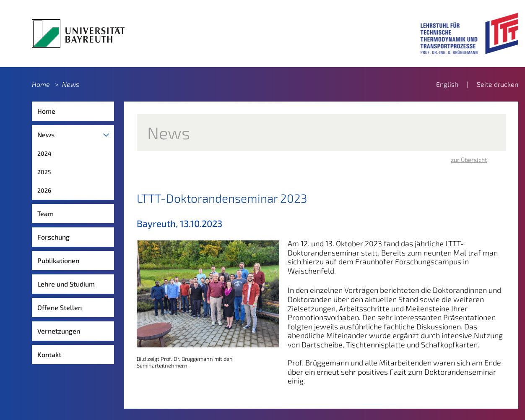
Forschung (53, 237)
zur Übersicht (469, 160)
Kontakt (49, 354)
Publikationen (58, 260)
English (447, 84)
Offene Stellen (60, 307)
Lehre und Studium (66, 284)
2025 (44, 172)
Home (41, 84)
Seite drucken (498, 84)
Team (45, 213)
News (71, 84)
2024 (44, 153)
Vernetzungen (59, 331)
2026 (44, 190)
